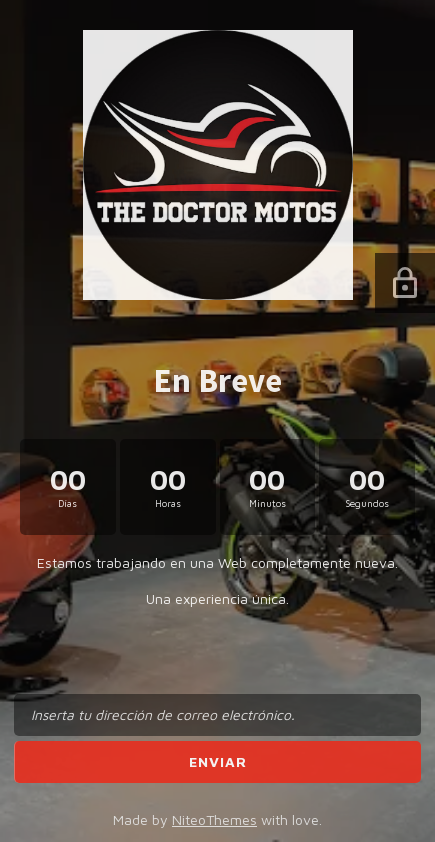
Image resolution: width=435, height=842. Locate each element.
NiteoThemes (214, 819)
